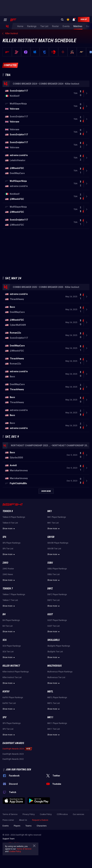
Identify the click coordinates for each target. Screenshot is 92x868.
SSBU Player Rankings (57, 569)
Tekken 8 (8, 511)
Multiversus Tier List (56, 677)
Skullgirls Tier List (55, 652)
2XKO (5, 563)
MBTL (50, 692)
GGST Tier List (54, 626)
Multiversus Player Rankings (60, 672)
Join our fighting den (18, 770)
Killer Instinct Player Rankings (16, 672)
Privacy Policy (29, 814)
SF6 (4, 537)
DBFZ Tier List (54, 600)
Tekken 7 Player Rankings (14, 594)
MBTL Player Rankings (57, 697)
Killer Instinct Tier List (12, 677)
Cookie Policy (46, 814)
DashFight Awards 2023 (13, 754)
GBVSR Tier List (54, 549)
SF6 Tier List (8, 549)
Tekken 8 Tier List (10, 523)
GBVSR (51, 537)
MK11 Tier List (54, 729)
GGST (50, 614)
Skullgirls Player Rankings (59, 646)
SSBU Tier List (54, 574)
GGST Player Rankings (57, 620)
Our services (78, 814)
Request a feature (40, 820)
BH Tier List (8, 626)
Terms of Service (10, 814)
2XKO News (8, 574)
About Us (23, 820)
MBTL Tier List (54, 703)
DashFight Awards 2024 (13, 749)
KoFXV (6, 692)
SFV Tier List (8, 729)
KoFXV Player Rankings (13, 697)
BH (4, 614)
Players (17, 826)
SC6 (5, 640)
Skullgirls (53, 640)
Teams (28, 826)
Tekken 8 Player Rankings (14, 517)
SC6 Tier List (8, 652)
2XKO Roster (8, 569)
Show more (9, 529)
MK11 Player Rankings (57, 723)
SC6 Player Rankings (12, 646)
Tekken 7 (8, 589)
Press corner (8, 820)
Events (6, 826)
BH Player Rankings (11, 620)
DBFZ (50, 589)
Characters (42, 826)
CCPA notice (62, 814)
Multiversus (54, 666)
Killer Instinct (11, 666)
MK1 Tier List (53, 523)
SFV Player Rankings (12, 723)
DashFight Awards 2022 (13, 759)
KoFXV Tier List (9, 703)
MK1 (50, 511)
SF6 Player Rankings (12, 543)
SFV (4, 717)
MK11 (50, 717)
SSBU (50, 563)
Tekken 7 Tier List (10, 600)
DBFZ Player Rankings (57, 594)
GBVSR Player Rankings (58, 543)
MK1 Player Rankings (57, 517)
